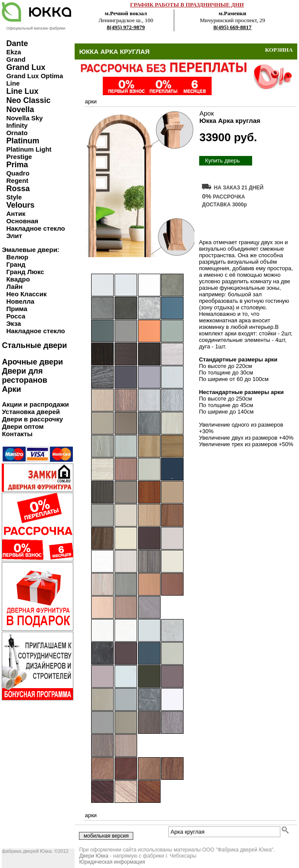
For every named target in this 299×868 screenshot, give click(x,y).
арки (90, 101)
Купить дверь (222, 161)
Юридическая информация (112, 862)
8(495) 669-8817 (233, 27)
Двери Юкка (94, 856)
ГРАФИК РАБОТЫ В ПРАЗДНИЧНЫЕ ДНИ (187, 5)
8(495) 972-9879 (126, 27)
